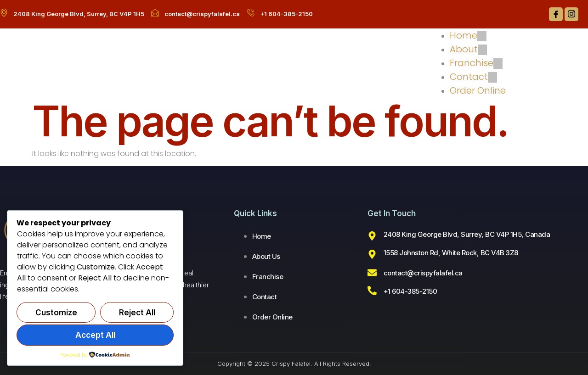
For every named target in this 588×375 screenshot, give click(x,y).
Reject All (137, 313)
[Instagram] (571, 14)
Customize (56, 313)
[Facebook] (556, 14)
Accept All (95, 335)
